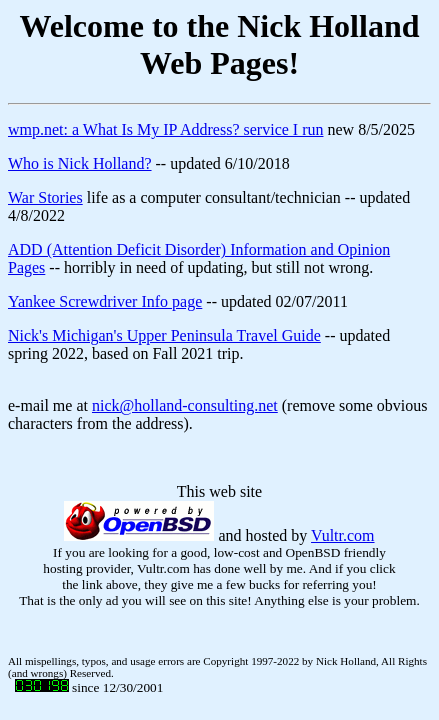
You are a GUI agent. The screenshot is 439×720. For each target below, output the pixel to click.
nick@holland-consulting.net (185, 405)
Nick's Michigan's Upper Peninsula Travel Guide (164, 335)
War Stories (45, 197)
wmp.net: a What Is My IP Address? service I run (165, 129)
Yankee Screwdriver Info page (105, 301)
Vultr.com (342, 535)
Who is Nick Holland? (80, 163)
